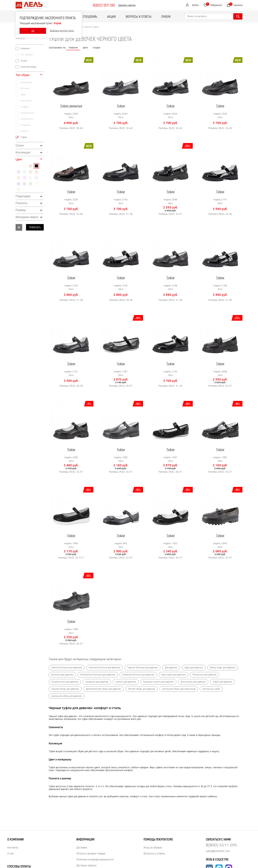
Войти (195, 5)
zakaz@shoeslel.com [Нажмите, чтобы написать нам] (218, 851)
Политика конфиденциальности (95, 859)
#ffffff (19, 166)
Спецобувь (90, 16)
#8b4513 (30, 172)
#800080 (25, 184)
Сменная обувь (28, 67)
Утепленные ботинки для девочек (98, 675)
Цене (85, 47)
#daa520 (19, 190)
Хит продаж (27, 55)
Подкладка (23, 196)
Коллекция (23, 152)
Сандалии (26, 125)
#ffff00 (36, 184)
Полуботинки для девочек (65, 682)
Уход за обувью (153, 847)
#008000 (30, 184)
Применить (35, 227)
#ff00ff (25, 178)
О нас (11, 853)
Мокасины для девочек (205, 675)
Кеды (23, 95)
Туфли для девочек (222, 682)
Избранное (214, 5)
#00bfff (25, 172)
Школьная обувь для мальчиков (179, 689)
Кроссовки (26, 101)
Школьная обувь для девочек (67, 696)
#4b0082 (19, 172)
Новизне (73, 47)
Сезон (20, 145)
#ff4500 (19, 178)
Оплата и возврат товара (91, 853)
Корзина (236, 5)
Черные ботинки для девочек (142, 668)
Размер (21, 210)
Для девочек (171, 668)
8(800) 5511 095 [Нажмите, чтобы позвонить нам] (221, 845)
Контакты (13, 847)
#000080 (19, 184)
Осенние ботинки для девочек (104, 668)
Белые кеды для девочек (223, 668)
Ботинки (25, 88)
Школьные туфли (211, 689)
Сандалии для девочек (97, 682)
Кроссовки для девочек (173, 675)
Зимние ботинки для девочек (67, 668)
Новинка (25, 48)
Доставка (82, 847)
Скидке (96, 47)
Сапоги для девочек (126, 682)
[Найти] (238, 16)
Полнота (21, 203)
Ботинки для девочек (62, 675)
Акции (111, 16)
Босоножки (26, 82)
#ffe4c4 (25, 166)
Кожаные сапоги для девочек (158, 682)
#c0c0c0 (30, 178)
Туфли (24, 137)
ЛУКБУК (166, 16)
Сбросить (19, 227)
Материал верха (27, 217)
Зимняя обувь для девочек (65, 689)
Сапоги (24, 131)
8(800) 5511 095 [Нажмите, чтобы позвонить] (104, 5)
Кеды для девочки (194, 668)
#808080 (36, 178)
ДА (33, 31)
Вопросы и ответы (139, 16)
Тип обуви (23, 75)
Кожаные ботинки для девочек (138, 675)
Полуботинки (27, 113)
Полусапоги (27, 119)
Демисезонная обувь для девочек (103, 689)
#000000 (36, 166)
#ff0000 (36, 172)
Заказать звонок (127, 5)
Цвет (19, 159)
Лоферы (25, 107)
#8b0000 (30, 166)
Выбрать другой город (62, 31)
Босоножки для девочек (193, 682)
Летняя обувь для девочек (142, 689)
